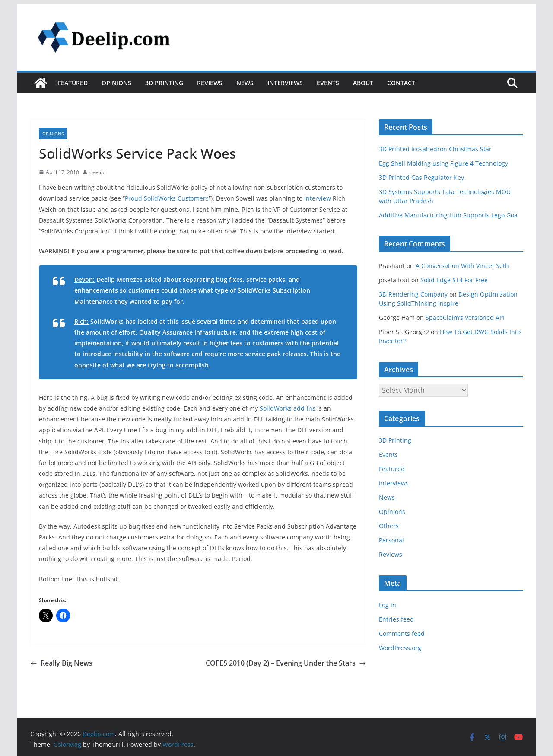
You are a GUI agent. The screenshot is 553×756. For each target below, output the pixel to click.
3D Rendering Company (413, 294)
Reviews (210, 83)
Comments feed (402, 633)
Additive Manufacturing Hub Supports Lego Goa (448, 215)
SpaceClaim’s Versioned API (465, 317)
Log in (388, 605)
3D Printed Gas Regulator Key (421, 177)
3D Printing (164, 83)
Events (328, 83)
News (245, 83)
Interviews (285, 83)
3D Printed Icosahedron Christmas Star (435, 149)
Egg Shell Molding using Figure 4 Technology (443, 163)
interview (318, 198)
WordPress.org (400, 648)
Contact (401, 83)
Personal (391, 540)
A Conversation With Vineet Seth (462, 266)
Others (389, 526)
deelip (97, 172)
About (363, 83)
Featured (73, 83)
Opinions (116, 83)
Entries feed (396, 619)
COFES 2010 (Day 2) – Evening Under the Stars (286, 663)
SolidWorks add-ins (288, 408)
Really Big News (61, 663)
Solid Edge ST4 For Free (454, 280)
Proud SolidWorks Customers (167, 198)
